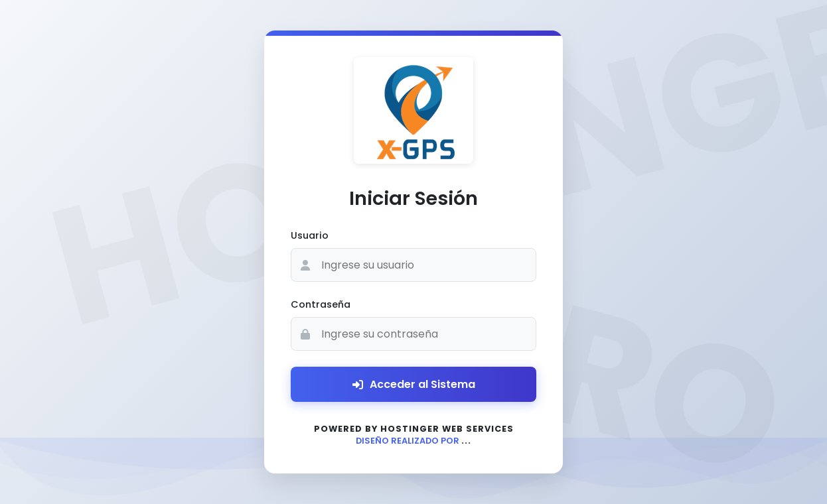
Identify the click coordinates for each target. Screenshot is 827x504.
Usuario (310, 235)
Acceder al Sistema (414, 384)
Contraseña (321, 304)
